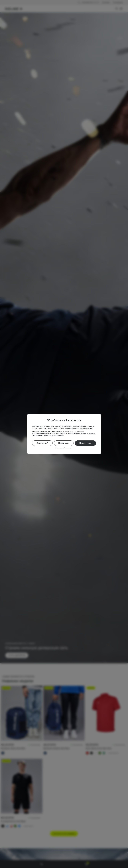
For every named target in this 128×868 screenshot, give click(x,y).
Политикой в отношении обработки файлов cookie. (64, 434)
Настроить (64, 443)
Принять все (85, 443)
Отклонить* (42, 443)
